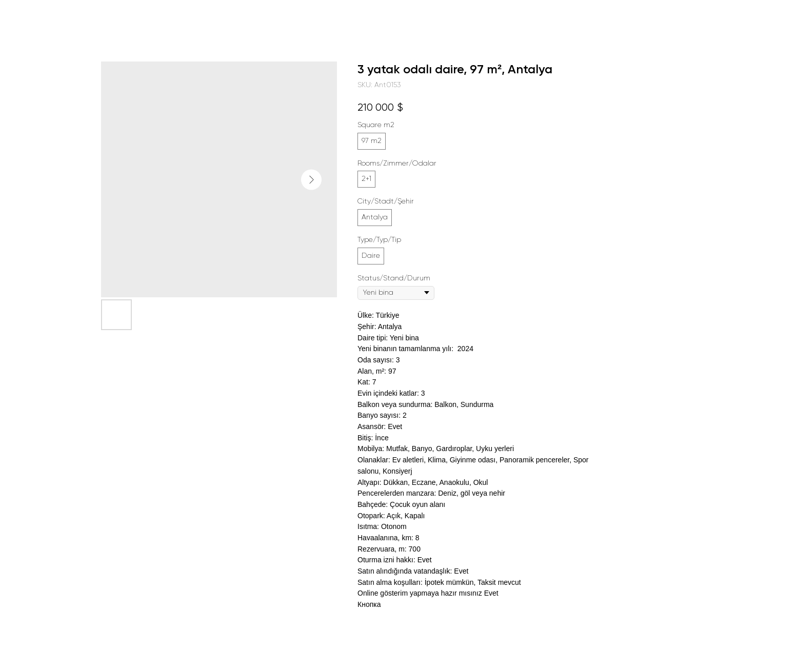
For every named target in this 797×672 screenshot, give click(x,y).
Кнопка (369, 604)
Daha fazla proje (48, 15)
